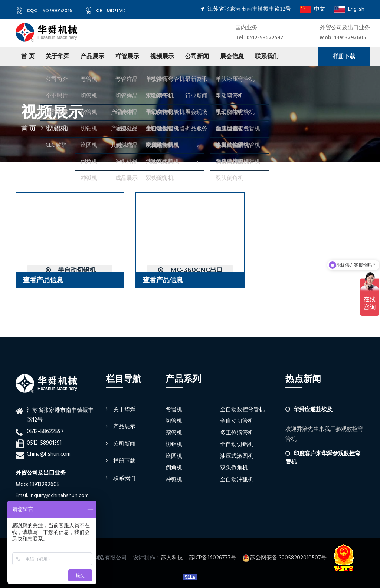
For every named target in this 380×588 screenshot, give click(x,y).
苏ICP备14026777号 (213, 558)
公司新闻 (197, 57)
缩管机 (174, 433)
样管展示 (127, 57)
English (349, 9)
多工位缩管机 (237, 433)
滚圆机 (174, 456)
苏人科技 (172, 558)
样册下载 (344, 57)
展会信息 (232, 57)
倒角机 (174, 468)
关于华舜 (58, 57)
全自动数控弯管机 (242, 410)
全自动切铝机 (237, 445)
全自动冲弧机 (237, 480)
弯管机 (174, 410)
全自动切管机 (237, 421)
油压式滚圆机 (237, 456)
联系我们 (267, 57)
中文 (312, 9)
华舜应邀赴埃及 (313, 410)
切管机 (174, 421)
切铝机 (174, 445)
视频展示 (162, 57)
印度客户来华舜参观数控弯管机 (323, 458)
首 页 (28, 57)
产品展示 (92, 57)
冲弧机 (174, 480)
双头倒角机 (234, 468)
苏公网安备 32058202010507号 (284, 558)
